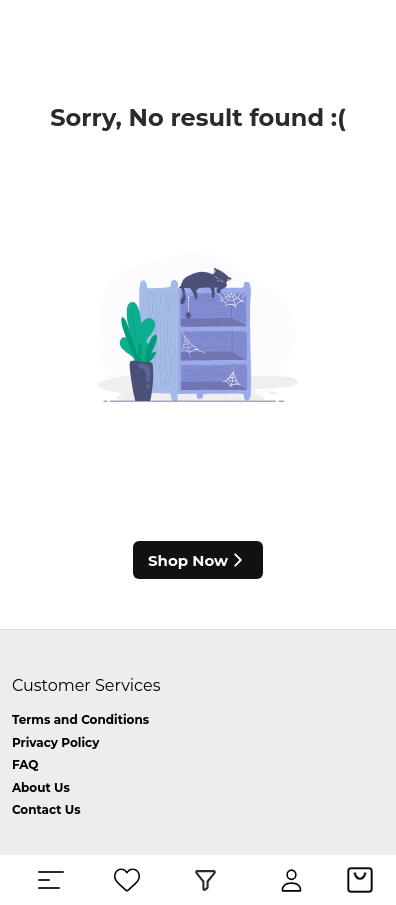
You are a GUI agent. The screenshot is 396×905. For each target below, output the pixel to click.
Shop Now (198, 560)
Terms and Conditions (80, 719)
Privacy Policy (55, 742)
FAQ (25, 764)
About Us (41, 787)
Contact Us (46, 809)
